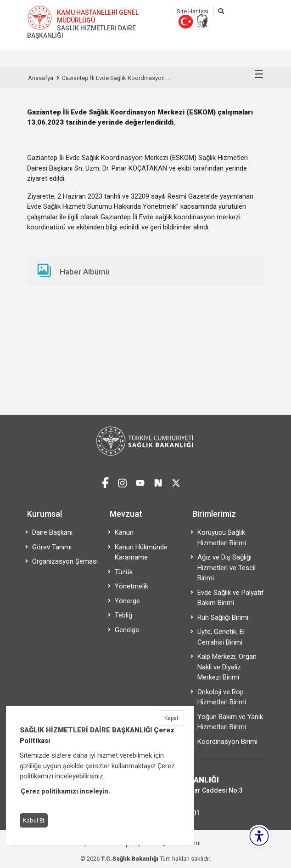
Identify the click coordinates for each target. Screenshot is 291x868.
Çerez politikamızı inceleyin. (65, 791)
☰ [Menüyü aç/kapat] (259, 74)
